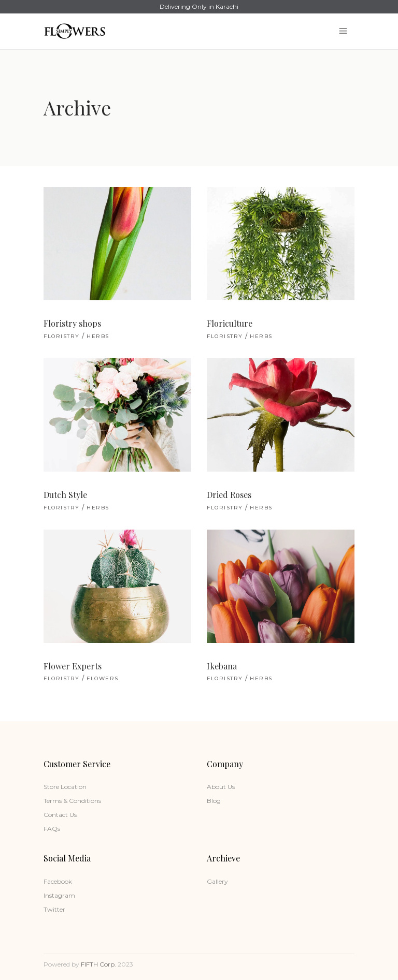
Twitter (54, 909)
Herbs (98, 336)
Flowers (103, 678)
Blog (214, 801)
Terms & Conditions (72, 801)
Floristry (62, 336)
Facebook (58, 881)
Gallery (217, 881)
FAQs (52, 829)
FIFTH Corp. (98, 964)
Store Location (65, 787)
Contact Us (60, 815)
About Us (221, 787)
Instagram (59, 895)
